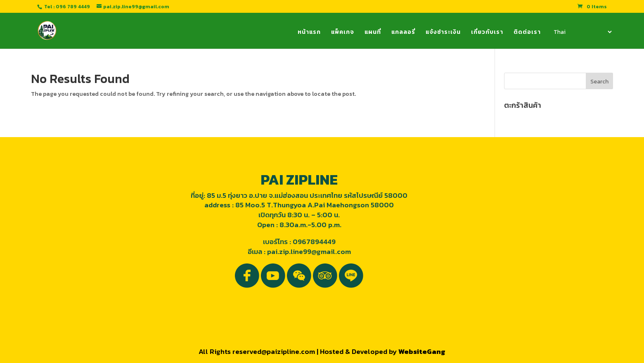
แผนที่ (373, 33)
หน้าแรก (309, 33)
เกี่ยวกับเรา (487, 33)
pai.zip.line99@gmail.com (309, 251)
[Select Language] (582, 32)
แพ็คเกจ (343, 33)
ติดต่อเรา (527, 33)
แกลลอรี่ (403, 33)
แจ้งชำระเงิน (443, 33)
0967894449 (314, 242)
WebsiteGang (422, 351)
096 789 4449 (73, 7)
